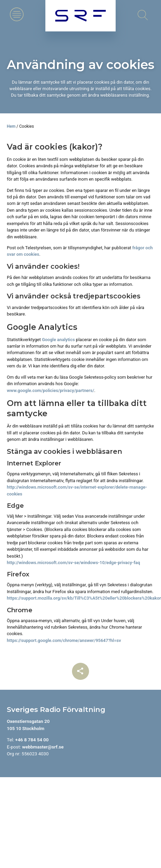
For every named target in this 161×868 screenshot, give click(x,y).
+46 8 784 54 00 (32, 740)
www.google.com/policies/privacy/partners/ (50, 390)
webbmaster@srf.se (43, 747)
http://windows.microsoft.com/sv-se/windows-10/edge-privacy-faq (74, 563)
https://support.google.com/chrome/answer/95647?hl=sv (64, 640)
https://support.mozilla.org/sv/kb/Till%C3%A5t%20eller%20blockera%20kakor (84, 598)
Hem (11, 126)
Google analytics (58, 340)
